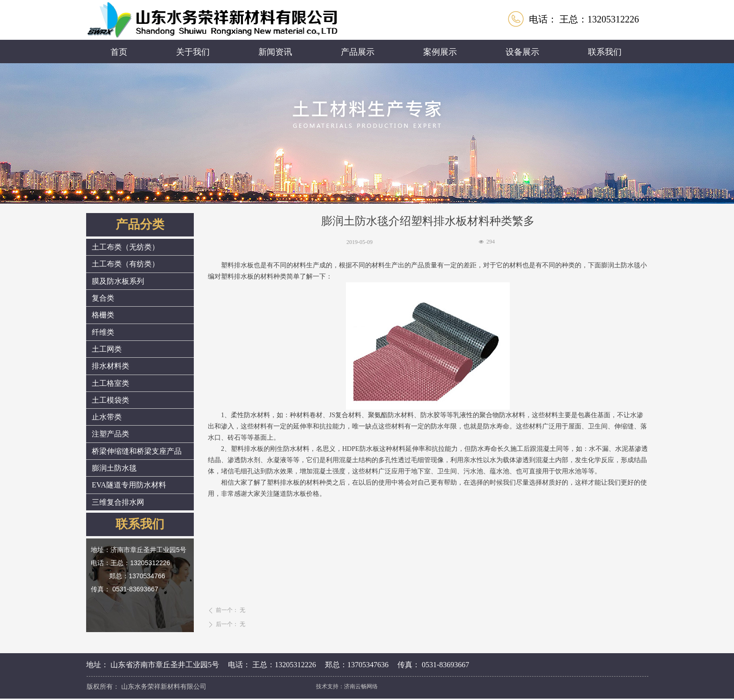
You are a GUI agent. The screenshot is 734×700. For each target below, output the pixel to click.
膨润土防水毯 (114, 468)
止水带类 (107, 417)
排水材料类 (110, 366)
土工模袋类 (110, 400)
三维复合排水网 (118, 502)
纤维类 (103, 332)
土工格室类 (110, 383)
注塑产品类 (110, 434)
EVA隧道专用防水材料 (129, 485)
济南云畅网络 (361, 686)
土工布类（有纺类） (125, 264)
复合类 (103, 298)
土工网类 (107, 349)
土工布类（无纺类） (125, 247)
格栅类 (103, 315)
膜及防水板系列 (118, 281)
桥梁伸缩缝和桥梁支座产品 (137, 451)
